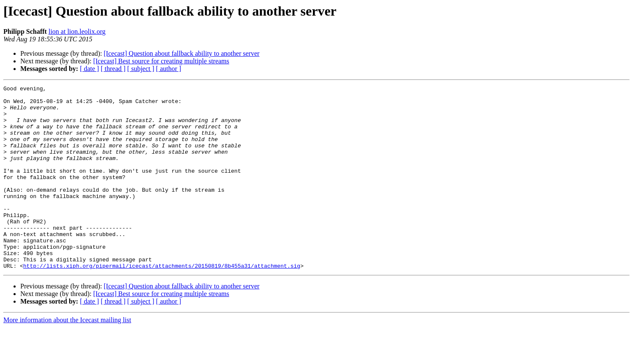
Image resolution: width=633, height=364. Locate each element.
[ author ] (169, 69)
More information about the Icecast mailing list (67, 357)
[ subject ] (141, 69)
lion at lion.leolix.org (77, 31)
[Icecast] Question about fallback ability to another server (181, 53)
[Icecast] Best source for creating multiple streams (161, 61)
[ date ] (89, 69)
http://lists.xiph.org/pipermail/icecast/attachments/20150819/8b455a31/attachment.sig (162, 302)
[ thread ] (113, 69)
